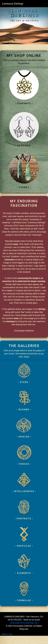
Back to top (7, 634)
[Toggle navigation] (44, 4)
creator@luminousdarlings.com (24, 623)
